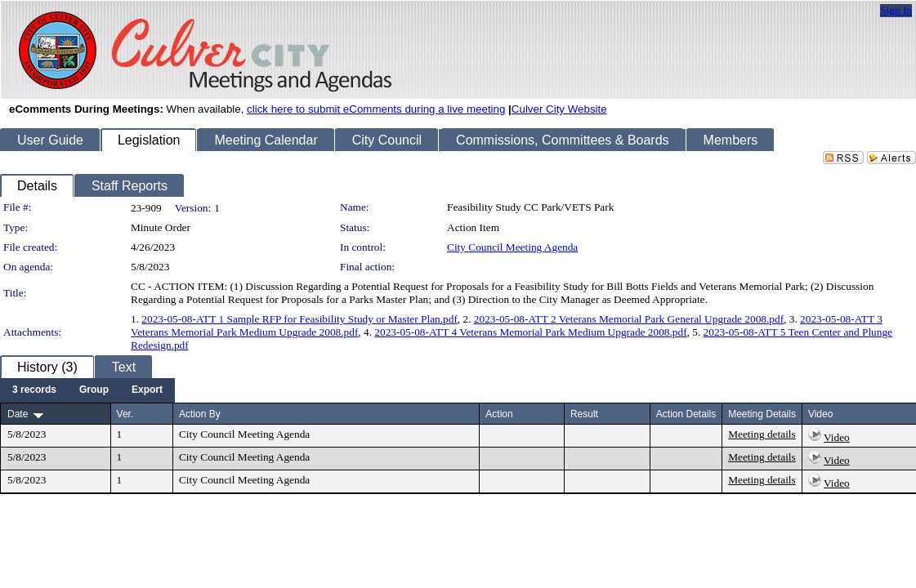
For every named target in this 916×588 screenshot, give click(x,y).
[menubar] (87, 390)
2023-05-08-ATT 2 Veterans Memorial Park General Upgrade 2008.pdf (629, 319)
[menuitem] (34, 390)
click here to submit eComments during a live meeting (376, 109)
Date (18, 414)
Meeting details (762, 434)
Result (584, 414)
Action (499, 414)
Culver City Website (559, 109)
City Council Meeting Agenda (512, 247)
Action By (200, 414)
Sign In (896, 10)
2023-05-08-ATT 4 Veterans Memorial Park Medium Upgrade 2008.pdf (530, 332)
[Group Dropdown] (94, 390)
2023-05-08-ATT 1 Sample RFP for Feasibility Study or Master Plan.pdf (299, 319)
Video (837, 437)
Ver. (125, 414)
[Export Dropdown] (147, 390)
